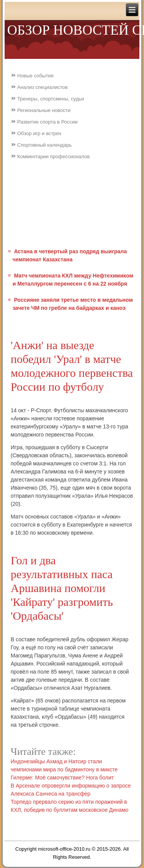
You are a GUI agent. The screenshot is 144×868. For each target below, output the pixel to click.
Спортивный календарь (45, 145)
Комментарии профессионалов (54, 156)
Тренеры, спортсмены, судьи (51, 99)
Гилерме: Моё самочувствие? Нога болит (62, 778)
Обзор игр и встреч (39, 133)
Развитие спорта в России (47, 122)
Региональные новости (44, 110)
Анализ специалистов (43, 87)
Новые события (36, 76)
